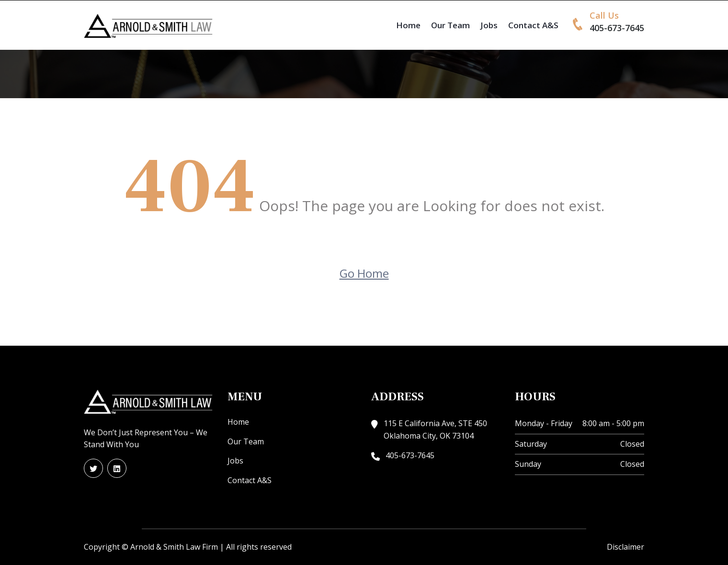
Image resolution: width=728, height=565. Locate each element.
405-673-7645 (617, 28)
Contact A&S (533, 25)
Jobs (489, 25)
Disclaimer (626, 547)
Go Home (364, 273)
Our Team (450, 25)
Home (408, 25)
